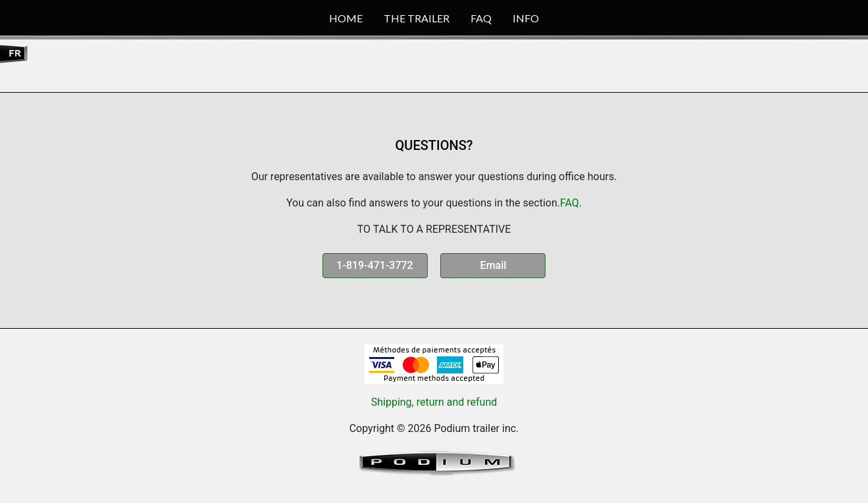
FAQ (481, 18)
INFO (526, 18)
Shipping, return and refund (434, 402)
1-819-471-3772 (374, 265)
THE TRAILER (417, 18)
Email (494, 265)
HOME (346, 18)
